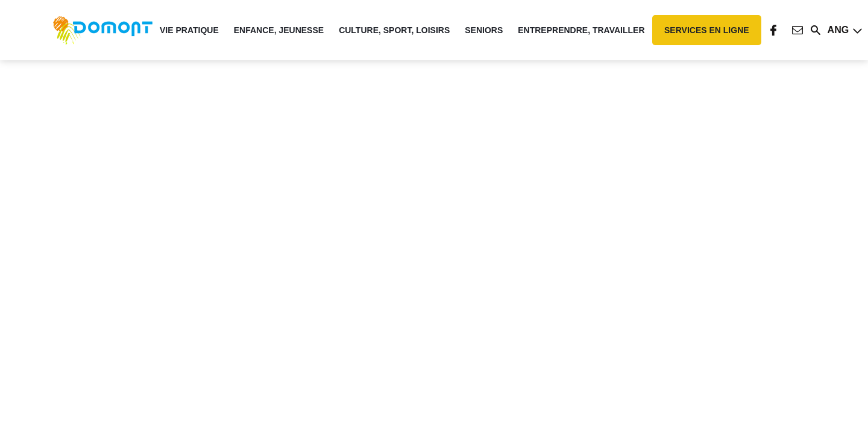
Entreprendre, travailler (581, 30)
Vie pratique (189, 30)
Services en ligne (707, 30)
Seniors (484, 30)
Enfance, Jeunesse (279, 30)
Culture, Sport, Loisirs (394, 30)
